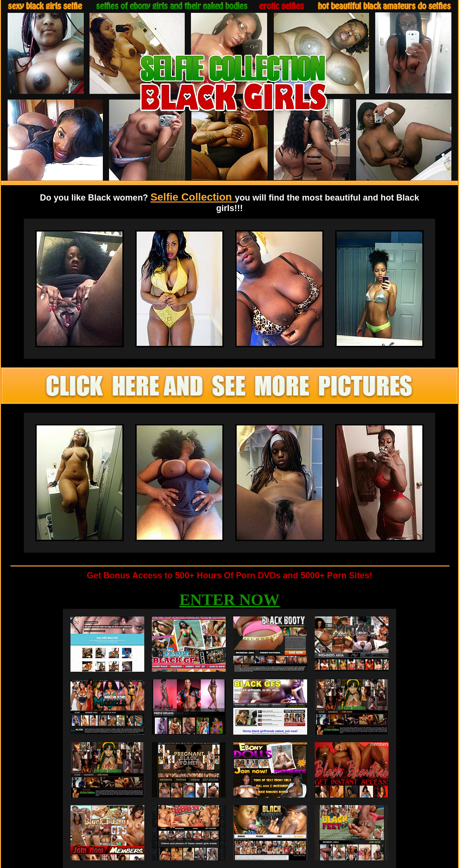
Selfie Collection (193, 197)
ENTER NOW (230, 600)
